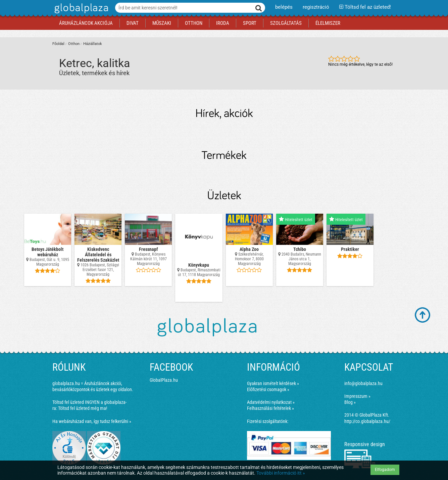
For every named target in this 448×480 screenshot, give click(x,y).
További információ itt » (281, 473)
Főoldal (58, 44)
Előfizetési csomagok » (268, 389)
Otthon (74, 44)
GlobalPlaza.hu (164, 380)
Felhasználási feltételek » (270, 408)
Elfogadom (385, 470)
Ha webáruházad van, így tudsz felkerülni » (92, 421)
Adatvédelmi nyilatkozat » (271, 402)
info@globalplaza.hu (363, 383)
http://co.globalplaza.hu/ (367, 421)
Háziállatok (93, 44)
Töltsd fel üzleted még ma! (83, 408)
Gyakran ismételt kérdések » (273, 383)
